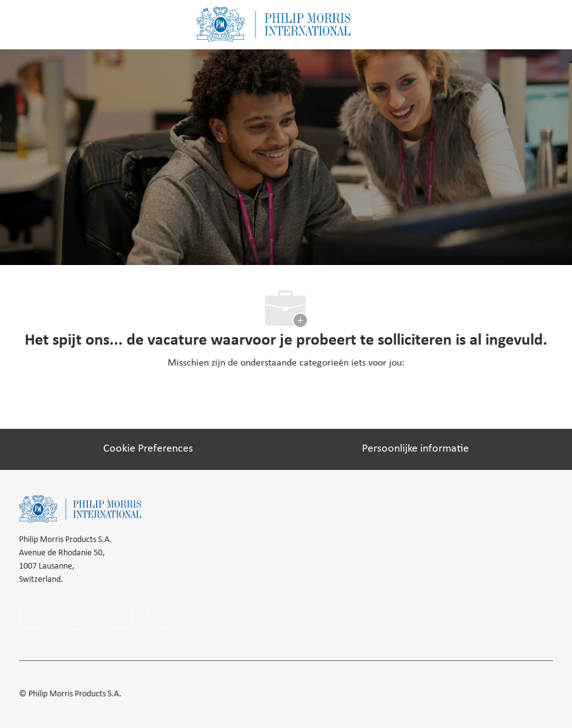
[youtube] (162, 615)
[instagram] (119, 615)
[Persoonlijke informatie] (415, 449)
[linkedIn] (76, 615)
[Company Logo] (273, 24)
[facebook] (33, 615)
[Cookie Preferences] (148, 449)
